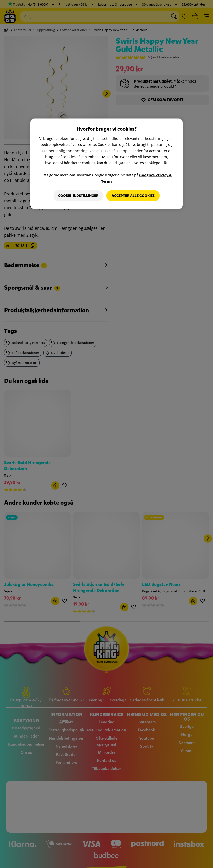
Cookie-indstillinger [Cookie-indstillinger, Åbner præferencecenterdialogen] (78, 196)
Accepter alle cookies (133, 196)
